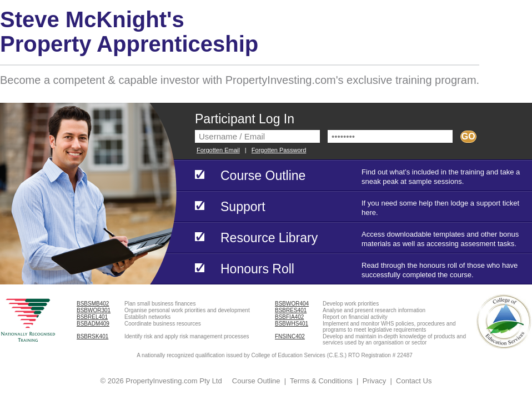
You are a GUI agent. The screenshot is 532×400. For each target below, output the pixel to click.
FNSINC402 (290, 336)
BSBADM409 (93, 324)
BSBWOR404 (292, 304)
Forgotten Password (279, 150)
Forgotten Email (218, 150)
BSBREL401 (92, 317)
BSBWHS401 (292, 324)
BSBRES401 (291, 310)
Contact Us (414, 381)
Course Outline (256, 381)
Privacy (375, 381)
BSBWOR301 (94, 310)
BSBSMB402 (93, 304)
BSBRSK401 (92, 336)
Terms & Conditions (321, 381)
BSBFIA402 (289, 317)
